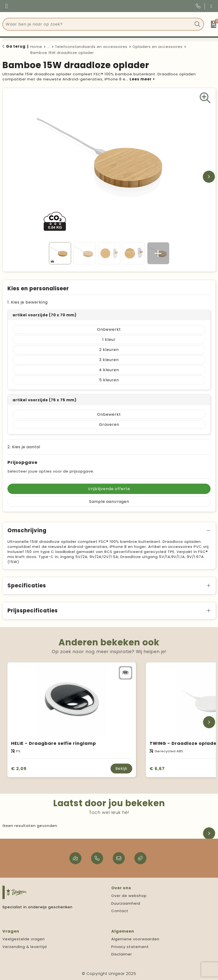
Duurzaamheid (126, 903)
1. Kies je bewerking (28, 302)
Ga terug (16, 46)
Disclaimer (122, 954)
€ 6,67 (157, 769)
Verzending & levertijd (25, 947)
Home (36, 47)
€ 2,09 (19, 769)
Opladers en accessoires (158, 47)
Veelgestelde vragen (24, 939)
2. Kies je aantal (24, 447)
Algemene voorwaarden (135, 939)
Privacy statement (130, 947)
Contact (120, 911)
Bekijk (121, 769)
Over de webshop (129, 896)
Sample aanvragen (109, 502)
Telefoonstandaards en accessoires (91, 47)
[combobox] (98, 24)
